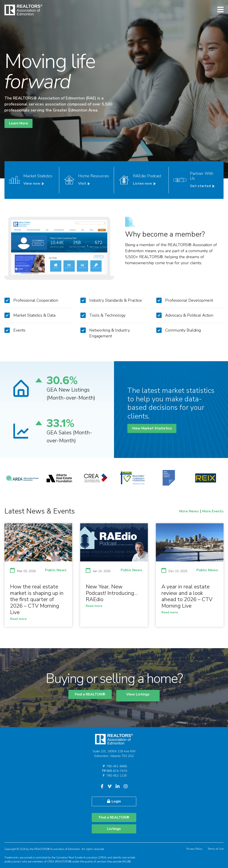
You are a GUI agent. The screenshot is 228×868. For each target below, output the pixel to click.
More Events (213, 511)
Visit (85, 183)
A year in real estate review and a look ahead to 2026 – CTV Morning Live (187, 596)
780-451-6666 (117, 766)
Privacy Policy (194, 849)
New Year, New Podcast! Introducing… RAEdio (112, 593)
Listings (114, 829)
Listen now (145, 183)
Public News (56, 570)
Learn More (18, 123)
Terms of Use (216, 849)
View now (35, 183)
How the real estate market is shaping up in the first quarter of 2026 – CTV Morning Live (37, 599)
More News (189, 511)
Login (114, 801)
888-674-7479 (117, 771)
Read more (18, 619)
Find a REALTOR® (90, 694)
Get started (203, 186)
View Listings (138, 694)
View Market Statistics (152, 428)
